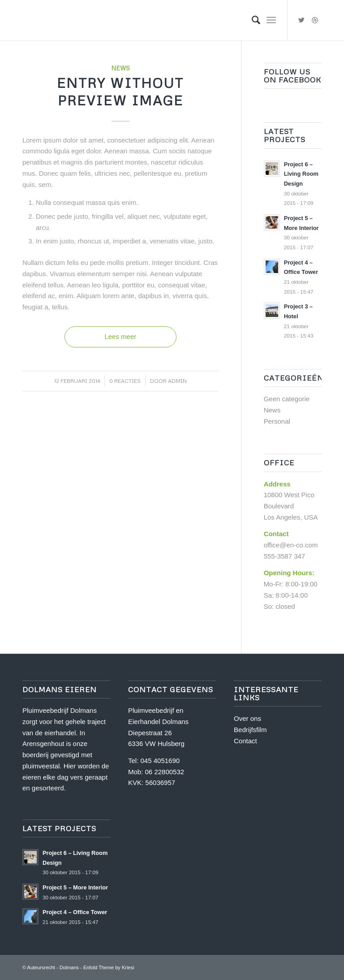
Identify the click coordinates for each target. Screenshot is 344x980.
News (120, 68)
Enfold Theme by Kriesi (109, 967)
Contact (245, 741)
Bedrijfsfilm (250, 730)
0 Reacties (125, 381)
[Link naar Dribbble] (315, 20)
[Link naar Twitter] (301, 20)
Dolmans (69, 967)
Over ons (247, 718)
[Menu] (271, 20)
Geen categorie (287, 399)
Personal (277, 421)
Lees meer (120, 336)
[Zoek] (252, 20)
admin (177, 381)
